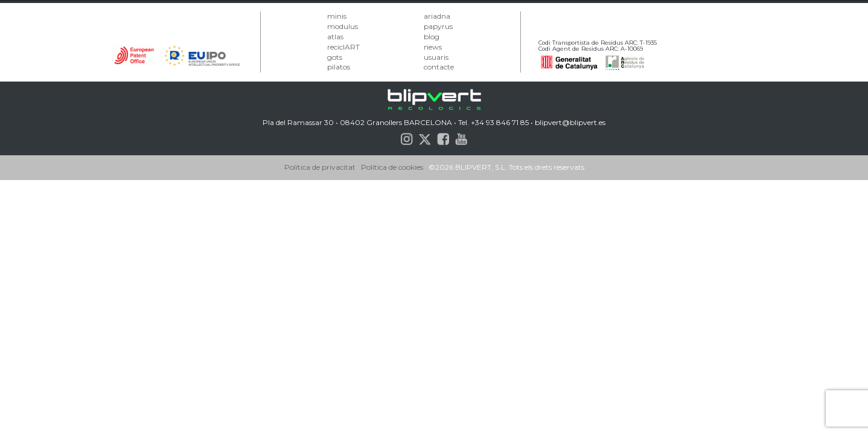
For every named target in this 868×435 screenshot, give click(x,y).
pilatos (339, 67)
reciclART (343, 47)
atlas (335, 37)
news (433, 47)
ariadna (437, 16)
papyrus (438, 26)
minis (337, 16)
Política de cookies (392, 167)
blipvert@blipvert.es (570, 122)
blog (432, 37)
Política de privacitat (320, 167)
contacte (439, 67)
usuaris (436, 57)
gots (335, 57)
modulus (343, 26)
